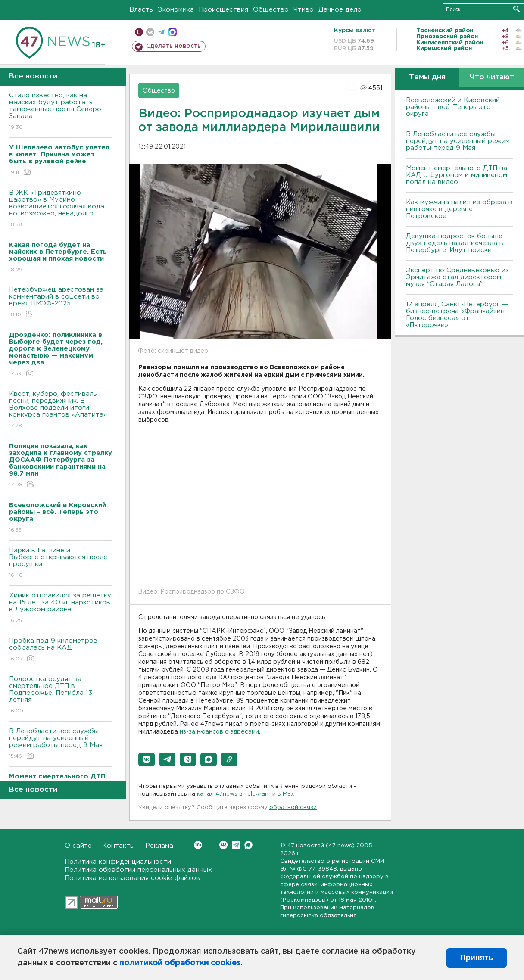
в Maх (286, 794)
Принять (477, 958)
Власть (141, 10)
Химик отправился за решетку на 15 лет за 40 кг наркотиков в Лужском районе (61, 608)
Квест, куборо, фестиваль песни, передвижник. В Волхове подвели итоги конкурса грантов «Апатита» (61, 410)
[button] (147, 759)
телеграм (161, 32)
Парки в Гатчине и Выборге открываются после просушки (61, 563)
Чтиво (304, 10)
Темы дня (427, 77)
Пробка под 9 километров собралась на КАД (61, 650)
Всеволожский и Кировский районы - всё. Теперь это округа (453, 107)
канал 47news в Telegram (234, 794)
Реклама (159, 846)
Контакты (119, 846)
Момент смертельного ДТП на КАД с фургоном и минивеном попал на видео (457, 175)
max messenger (173, 32)
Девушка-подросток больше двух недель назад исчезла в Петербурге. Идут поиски (455, 243)
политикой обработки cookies (180, 963)
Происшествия (223, 10)
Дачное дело (340, 10)
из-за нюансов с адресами (219, 732)
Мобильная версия (139, 32)
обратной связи (293, 807)
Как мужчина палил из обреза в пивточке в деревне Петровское (459, 209)
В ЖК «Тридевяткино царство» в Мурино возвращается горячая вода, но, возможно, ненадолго (61, 209)
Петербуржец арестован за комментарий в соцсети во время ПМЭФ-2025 (61, 303)
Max (248, 845)
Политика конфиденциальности (118, 862)
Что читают (492, 77)
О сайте (78, 846)
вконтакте (150, 32)
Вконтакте (198, 845)
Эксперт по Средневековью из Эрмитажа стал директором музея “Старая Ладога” (457, 277)
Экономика (176, 10)
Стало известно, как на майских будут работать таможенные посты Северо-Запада (61, 112)
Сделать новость (173, 46)
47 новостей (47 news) (321, 846)
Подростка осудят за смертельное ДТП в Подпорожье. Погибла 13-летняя (61, 695)
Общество (271, 10)
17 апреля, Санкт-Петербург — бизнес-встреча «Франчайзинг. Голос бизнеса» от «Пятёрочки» (457, 315)
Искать (516, 9)
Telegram (236, 845)
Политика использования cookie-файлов (132, 878)
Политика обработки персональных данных (138, 870)
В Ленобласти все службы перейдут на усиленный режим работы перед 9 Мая (61, 744)
